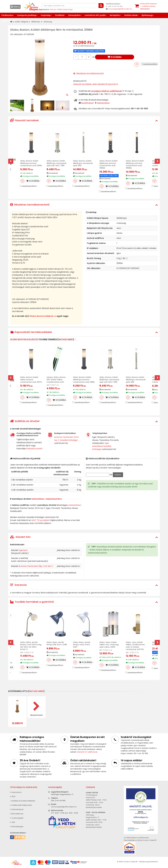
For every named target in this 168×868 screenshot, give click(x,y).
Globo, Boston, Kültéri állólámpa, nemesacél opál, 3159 (83, 163)
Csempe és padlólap (27, 15)
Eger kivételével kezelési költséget (102, 446)
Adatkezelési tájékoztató (21, 805)
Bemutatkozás (17, 814)
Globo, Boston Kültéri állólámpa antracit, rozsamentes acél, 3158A (31, 163)
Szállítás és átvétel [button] (25, 421)
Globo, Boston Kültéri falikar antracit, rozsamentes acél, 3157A (31, 380)
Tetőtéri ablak (131, 15)
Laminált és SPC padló (95, 15)
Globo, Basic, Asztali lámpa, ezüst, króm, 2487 (82, 645)
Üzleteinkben (103, 103)
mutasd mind (66, 339)
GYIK (13, 822)
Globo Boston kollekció (43, 316)
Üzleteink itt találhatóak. (87, 752)
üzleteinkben (75, 505)
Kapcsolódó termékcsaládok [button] (31, 332)
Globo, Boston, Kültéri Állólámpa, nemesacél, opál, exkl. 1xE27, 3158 (57, 163)
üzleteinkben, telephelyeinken (47, 499)
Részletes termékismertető (90, 73)
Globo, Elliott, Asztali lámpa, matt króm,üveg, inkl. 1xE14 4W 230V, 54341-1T (31, 646)
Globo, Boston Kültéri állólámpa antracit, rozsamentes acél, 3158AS (108, 164)
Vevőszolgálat (17, 818)
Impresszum (16, 792)
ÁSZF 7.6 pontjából (40, 520)
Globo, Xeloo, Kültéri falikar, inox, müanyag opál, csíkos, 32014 (109, 645)
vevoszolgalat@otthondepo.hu (120, 9)
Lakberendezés (9, 20)
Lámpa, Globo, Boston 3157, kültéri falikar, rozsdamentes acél (56, 380)
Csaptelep (46, 15)
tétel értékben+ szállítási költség (149, 6)
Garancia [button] (18, 585)
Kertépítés (115, 15)
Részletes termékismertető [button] (30, 205)
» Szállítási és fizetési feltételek (23, 801)
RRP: (48, 385)
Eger (71, 10)
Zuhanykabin (74, 15)
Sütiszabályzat (17, 809)
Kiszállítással (87, 103)
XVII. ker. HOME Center (59, 10)
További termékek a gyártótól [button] (32, 602)
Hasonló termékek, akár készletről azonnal (96, 84)
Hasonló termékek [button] (24, 120)
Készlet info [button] (20, 537)
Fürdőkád (59, 15)
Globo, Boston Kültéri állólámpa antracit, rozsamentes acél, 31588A (135, 164)
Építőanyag (147, 15)
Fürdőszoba (7, 15)
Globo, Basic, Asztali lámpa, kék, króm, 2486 (57, 643)
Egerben (23, 550)
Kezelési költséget (69, 440)
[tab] (84, 120)
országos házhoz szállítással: (106, 91)
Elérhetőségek (17, 827)
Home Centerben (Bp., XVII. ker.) (37, 566)
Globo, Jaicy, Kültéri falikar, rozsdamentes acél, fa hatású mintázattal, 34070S (135, 646)
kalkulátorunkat (34, 449)
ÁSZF (13, 797)
